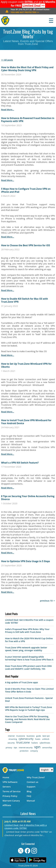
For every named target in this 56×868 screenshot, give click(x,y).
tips (16, 747)
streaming (13, 739)
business (31, 736)
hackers (35, 743)
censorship (47, 747)
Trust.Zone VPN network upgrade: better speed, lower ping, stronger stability (26, 649)
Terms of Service (11, 791)
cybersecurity (26, 739)
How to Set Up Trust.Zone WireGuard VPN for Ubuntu (26, 365)
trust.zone (23, 742)
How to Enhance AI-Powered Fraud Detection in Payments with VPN (28, 120)
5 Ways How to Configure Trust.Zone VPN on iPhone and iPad (26, 190)
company (34, 751)
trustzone (21, 736)
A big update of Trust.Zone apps (22, 682)
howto (38, 739)
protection (24, 751)
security (11, 743)
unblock (46, 739)
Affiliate (7, 805)
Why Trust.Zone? (36, 777)
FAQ (29, 796)
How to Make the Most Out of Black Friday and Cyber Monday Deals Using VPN (27, 69)
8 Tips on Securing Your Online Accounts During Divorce (28, 498)
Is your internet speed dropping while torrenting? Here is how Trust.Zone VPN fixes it (29, 658)
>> (34, 6)
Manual (31, 801)
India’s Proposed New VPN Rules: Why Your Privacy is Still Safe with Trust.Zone (27, 631)
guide (39, 736)
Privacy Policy (10, 796)
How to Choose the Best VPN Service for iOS (26, 245)
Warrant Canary (11, 801)
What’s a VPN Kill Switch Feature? (20, 463)
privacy (9, 747)
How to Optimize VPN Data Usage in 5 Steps (26, 561)
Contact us (33, 782)
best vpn (46, 736)
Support (31, 787)
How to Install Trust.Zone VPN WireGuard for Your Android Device (26, 422)
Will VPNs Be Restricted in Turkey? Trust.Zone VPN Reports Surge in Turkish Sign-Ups (29, 709)
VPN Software (10, 782)
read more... (8, 110)
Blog (29, 791)
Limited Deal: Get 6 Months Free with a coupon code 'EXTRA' (26, 827)
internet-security (26, 748)
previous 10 (46, 601)
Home (6, 777)
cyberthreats (45, 743)
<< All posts (7, 60)
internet (11, 736)
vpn (37, 747)
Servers (7, 787)
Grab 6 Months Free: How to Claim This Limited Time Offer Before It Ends (29, 690)
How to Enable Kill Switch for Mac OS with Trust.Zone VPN (25, 300)
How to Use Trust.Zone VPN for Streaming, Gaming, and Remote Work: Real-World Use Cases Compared (27, 719)
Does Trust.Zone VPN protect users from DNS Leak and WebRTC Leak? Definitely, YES (28, 667)
